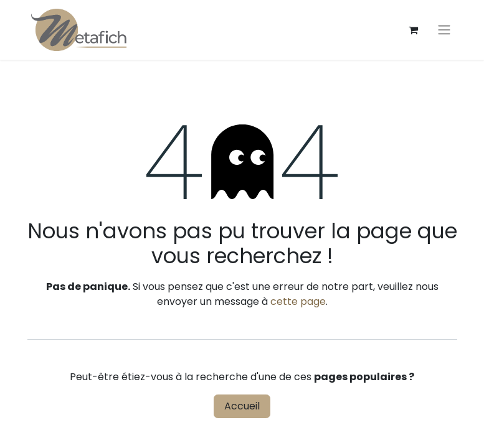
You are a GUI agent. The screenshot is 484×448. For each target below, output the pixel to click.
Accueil (242, 406)
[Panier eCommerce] (414, 30)
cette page (298, 301)
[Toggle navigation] (444, 30)
